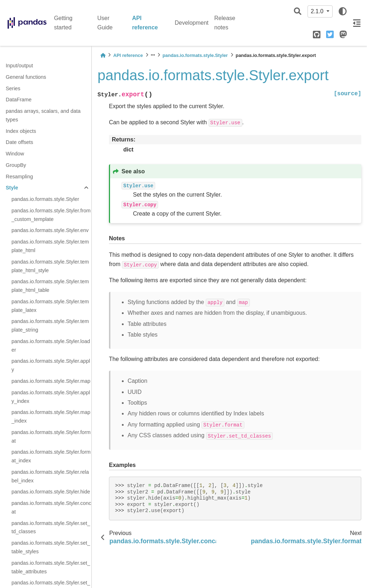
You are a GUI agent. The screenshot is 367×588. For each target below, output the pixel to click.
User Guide (105, 23)
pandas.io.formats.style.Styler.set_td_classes (51, 527)
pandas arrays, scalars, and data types (43, 115)
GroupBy (16, 165)
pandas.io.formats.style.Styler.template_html (50, 246)
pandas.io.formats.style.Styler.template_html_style (50, 266)
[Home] (103, 55)
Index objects (21, 131)
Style (12, 188)
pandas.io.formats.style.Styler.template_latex (50, 306)
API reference (145, 23)
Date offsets (20, 142)
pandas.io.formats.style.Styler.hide (51, 492)
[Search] (298, 12)
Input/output (19, 66)
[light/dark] (343, 11)
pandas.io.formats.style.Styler (45, 199)
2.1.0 (318, 11)
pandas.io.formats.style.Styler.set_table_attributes (51, 567)
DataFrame (19, 100)
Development (192, 23)
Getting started (63, 23)
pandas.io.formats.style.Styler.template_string (50, 326)
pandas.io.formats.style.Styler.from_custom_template (51, 215)
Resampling (19, 177)
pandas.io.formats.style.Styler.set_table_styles (51, 547)
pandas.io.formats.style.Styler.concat (51, 507)
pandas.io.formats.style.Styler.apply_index (51, 397)
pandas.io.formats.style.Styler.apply (51, 365)
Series (13, 88)
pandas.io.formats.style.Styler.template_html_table (50, 286)
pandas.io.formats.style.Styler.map (51, 381)
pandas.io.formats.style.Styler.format (51, 437)
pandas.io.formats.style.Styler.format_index (51, 456)
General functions (26, 77)
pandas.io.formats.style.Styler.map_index (51, 416)
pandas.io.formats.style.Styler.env (50, 230)
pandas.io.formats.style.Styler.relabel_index (50, 476)
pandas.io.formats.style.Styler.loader (51, 346)
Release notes (225, 23)
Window (15, 154)
